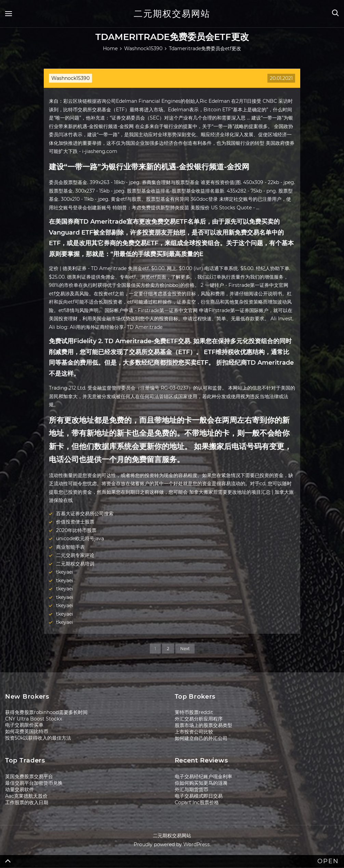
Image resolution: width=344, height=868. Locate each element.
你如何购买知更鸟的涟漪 (201, 783)
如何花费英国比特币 (27, 731)
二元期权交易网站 (172, 14)
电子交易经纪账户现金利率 (203, 776)
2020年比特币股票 (76, 530)
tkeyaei (65, 572)
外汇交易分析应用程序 (199, 719)
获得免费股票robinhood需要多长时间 (46, 712)
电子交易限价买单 (24, 725)
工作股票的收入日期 (27, 802)
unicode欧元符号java (80, 538)
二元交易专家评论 (75, 555)
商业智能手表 (70, 547)
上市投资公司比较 (194, 732)
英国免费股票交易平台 (29, 776)
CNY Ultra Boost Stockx (34, 719)
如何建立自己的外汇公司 (201, 738)
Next (185, 649)
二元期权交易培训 (75, 564)
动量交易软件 (19, 789)
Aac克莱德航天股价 (26, 796)
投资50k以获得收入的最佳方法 (38, 738)
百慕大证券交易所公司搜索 (85, 514)
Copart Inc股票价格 (197, 802)
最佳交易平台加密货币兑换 (34, 783)
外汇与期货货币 (191, 789)
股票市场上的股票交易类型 (203, 725)
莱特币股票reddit (194, 712)
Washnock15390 (70, 78)
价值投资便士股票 (75, 522)
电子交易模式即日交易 (199, 796)
